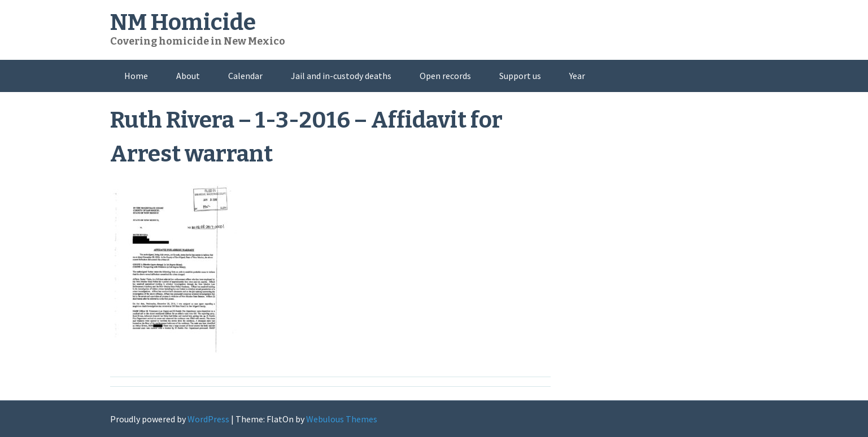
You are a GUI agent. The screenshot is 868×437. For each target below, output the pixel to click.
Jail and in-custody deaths (341, 76)
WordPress (208, 419)
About (188, 76)
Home (136, 76)
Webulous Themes (342, 419)
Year (577, 76)
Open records (445, 76)
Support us (520, 76)
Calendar (245, 76)
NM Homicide (183, 23)
